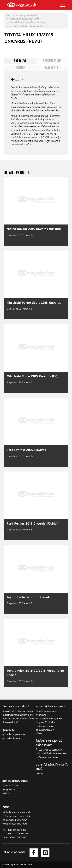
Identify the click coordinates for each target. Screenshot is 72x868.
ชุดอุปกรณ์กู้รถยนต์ (45, 730)
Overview (20, 61)
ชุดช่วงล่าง (8, 730)
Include (20, 68)
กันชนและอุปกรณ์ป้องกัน (26, 15)
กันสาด (39, 774)
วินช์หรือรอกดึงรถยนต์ (46, 711)
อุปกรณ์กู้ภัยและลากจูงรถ (50, 707)
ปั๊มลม (39, 734)
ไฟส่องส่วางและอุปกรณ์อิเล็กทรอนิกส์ (49, 743)
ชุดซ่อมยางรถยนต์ (44, 726)
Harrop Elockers (9, 790)
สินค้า (8, 15)
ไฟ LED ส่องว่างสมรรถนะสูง (49, 750)
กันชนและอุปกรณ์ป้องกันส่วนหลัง (18, 715)
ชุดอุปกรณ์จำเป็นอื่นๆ (46, 723)
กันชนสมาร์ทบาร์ (10, 723)
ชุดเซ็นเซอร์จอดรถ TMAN (47, 757)
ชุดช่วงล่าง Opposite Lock (14, 735)
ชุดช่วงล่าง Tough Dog (12, 738)
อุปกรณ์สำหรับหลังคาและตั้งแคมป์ (52, 767)
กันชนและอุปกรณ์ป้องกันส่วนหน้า (24, 19)
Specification (52, 61)
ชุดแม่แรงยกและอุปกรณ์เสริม (49, 719)
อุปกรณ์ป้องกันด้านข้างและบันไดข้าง (19, 719)
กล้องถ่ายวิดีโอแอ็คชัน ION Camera (52, 754)
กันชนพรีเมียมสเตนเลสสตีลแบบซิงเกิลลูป (27, 23)
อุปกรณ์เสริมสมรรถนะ (15, 781)
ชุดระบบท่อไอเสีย (10, 786)
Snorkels (6, 793)
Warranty (52, 68)
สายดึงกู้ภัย (41, 715)
